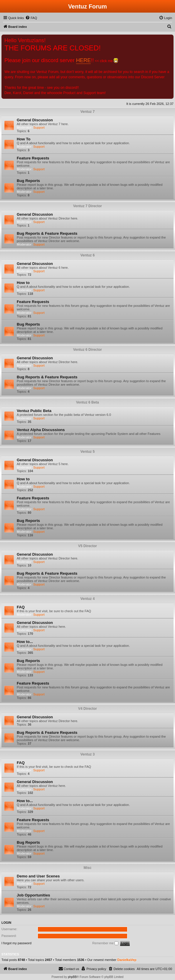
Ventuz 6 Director (87, 350)
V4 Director (87, 709)
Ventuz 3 (88, 754)
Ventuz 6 (88, 255)
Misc (88, 868)
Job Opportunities (33, 895)
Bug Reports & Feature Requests (47, 233)
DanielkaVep (127, 960)
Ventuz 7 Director (87, 206)
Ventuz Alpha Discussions (41, 430)
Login (6, 923)
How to (23, 283)
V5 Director (87, 546)
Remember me (105, 943)
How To (24, 139)
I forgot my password (16, 943)
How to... (25, 642)
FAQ (21, 607)
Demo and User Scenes (38, 876)
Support (39, 127)
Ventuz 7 (88, 112)
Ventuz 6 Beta (87, 402)
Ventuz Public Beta (34, 411)
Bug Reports (28, 181)
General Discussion (35, 120)
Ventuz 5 (88, 452)
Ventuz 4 (88, 599)
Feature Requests (33, 158)
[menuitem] (31, 18)
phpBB (72, 977)
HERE (83, 60)
